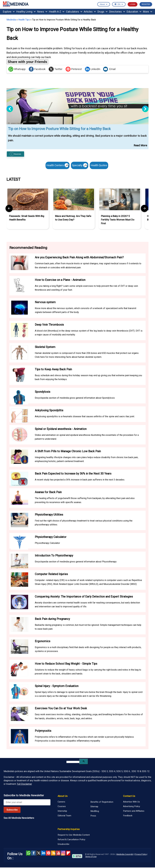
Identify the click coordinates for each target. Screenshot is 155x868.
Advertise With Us (131, 802)
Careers (61, 802)
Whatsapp (17, 69)
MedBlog (95, 812)
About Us (63, 797)
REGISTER (146, 4)
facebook (33, 854)
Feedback (128, 816)
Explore (9, 12)
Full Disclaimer (24, 785)
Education (134, 12)
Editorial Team (64, 816)
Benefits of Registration (102, 803)
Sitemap (94, 807)
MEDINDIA (16, 4)
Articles (90, 12)
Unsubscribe (63, 845)
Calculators (74, 12)
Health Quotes (100, 165)
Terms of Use (91, 857)
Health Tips (24, 20)
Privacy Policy (141, 855)
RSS (53, 854)
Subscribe (12, 810)
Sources (15, 154)
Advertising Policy (132, 807)
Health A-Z (57, 12)
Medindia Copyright (125, 855)
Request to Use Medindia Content (74, 835)
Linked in (43, 854)
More (148, 12)
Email (109, 69)
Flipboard (68, 854)
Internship (62, 812)
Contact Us (129, 797)
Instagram (63, 854)
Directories (117, 12)
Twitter (56, 69)
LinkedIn (93, 69)
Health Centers (57, 166)
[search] (73, 763)
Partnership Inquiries (69, 830)
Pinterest (74, 69)
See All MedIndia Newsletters (19, 819)
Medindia (11, 20)
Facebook (37, 69)
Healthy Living (26, 12)
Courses (62, 807)
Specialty (80, 166)
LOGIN (133, 4)
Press (93, 816)
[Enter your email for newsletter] (27, 803)
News (42, 12)
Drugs (102, 12)
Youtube (58, 854)
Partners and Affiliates (134, 812)
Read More (140, 145)
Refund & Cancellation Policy (71, 840)
